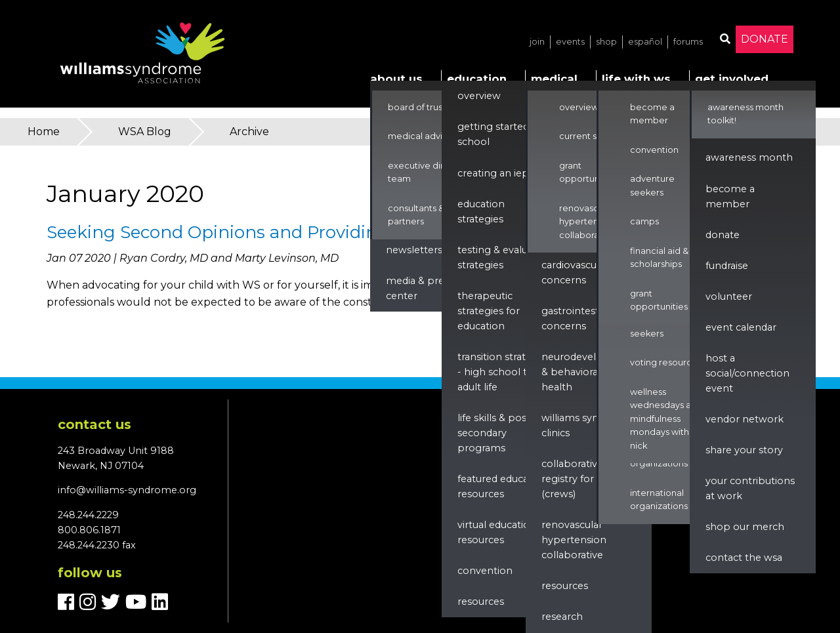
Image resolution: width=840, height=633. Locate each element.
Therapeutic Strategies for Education (489, 311)
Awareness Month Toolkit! (745, 114)
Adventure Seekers (652, 326)
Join (537, 42)
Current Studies (591, 136)
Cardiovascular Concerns (575, 273)
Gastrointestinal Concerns (578, 318)
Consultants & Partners (416, 215)
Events (570, 42)
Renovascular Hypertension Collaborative (587, 222)
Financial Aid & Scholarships (659, 257)
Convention (485, 571)
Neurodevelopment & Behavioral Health (589, 372)
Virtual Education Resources (497, 532)
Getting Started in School (499, 134)
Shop (606, 42)
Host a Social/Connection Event (747, 373)
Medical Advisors (424, 136)
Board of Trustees (425, 107)
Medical (554, 79)
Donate (765, 39)
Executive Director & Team (431, 172)
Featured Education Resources (502, 486)
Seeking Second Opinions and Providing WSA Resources (287, 232)
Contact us (94, 424)
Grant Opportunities (588, 172)
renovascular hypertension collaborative (574, 540)
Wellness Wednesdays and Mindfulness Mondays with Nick (666, 419)
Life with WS (636, 79)
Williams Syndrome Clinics (586, 425)
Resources (481, 602)
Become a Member (652, 114)
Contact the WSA (744, 558)
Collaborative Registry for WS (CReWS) (576, 479)
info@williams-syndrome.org (127, 490)
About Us (396, 79)
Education (477, 79)
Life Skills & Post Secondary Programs (494, 433)
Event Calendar (741, 327)
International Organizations (659, 500)
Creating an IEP (493, 173)
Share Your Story (744, 450)
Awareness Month (749, 157)
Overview (479, 96)
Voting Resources (666, 362)
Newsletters (414, 250)
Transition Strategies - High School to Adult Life (504, 372)
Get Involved (732, 79)
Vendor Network (745, 419)
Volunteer (729, 296)
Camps (644, 221)
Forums (688, 42)
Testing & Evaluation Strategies (505, 257)
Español (645, 42)
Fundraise (727, 266)
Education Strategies (481, 212)
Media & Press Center (420, 288)
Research (562, 617)
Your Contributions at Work (750, 488)
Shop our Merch (745, 527)
